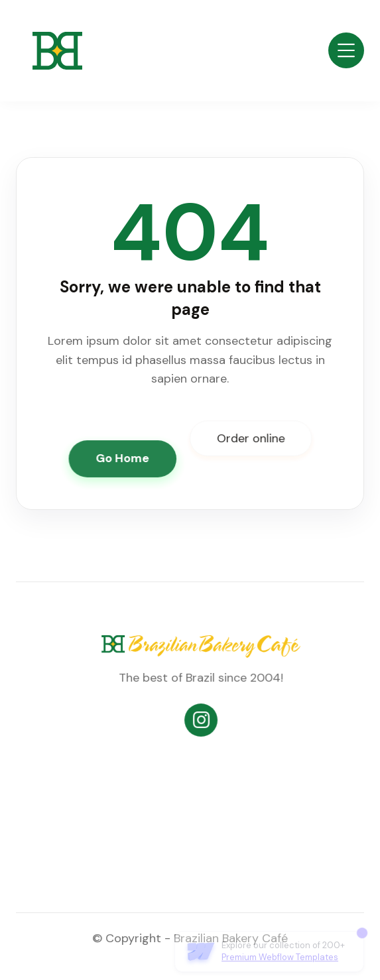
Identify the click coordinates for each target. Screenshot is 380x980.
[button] (346, 50)
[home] (49, 51)
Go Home (123, 458)
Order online (250, 438)
